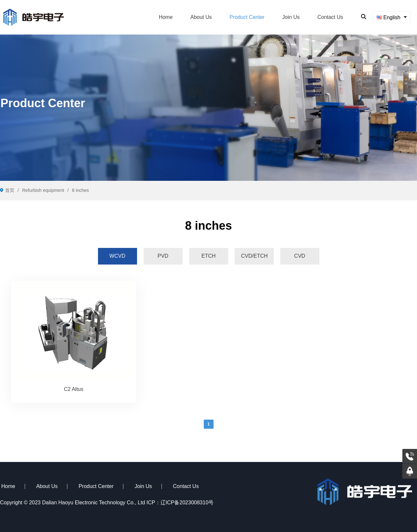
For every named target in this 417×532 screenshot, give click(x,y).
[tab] (118, 256)
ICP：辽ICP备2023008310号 (180, 503)
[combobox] (392, 17)
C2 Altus (74, 389)
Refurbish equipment (43, 190)
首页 (10, 190)
